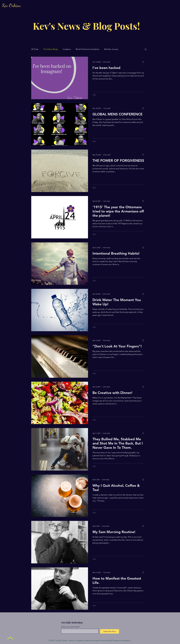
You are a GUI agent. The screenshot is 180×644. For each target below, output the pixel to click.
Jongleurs (67, 49)
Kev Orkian (11, 5)
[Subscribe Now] (110, 631)
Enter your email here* (70, 627)
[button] (146, 50)
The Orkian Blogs (51, 49)
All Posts (35, 49)
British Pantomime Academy (87, 49)
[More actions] (144, 62)
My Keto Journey (111, 49)
